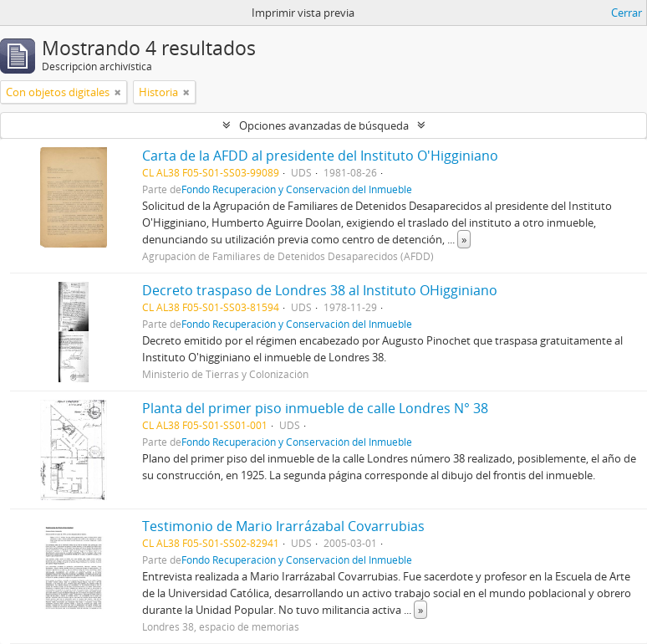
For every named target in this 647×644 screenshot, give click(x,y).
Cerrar (627, 13)
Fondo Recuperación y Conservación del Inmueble (297, 189)
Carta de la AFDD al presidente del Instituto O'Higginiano (320, 156)
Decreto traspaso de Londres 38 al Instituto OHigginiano (320, 290)
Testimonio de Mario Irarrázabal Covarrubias (283, 526)
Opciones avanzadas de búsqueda (324, 125)
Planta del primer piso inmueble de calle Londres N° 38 (315, 408)
